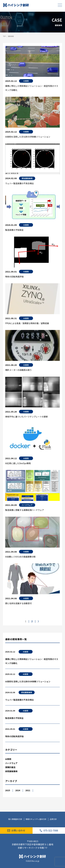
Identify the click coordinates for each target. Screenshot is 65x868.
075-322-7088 (49, 830)
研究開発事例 (27, 692)
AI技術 (26, 652)
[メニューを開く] (60, 5)
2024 (18, 790)
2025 (8, 790)
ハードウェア (11, 763)
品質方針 (53, 819)
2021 (28, 790)
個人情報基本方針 (15, 819)
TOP (4, 36)
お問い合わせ (16, 830)
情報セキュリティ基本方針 (36, 819)
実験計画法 (10, 767)
